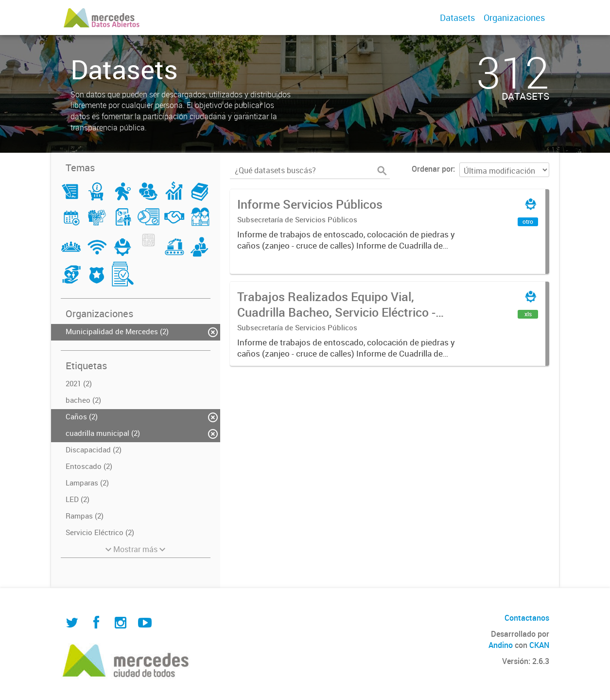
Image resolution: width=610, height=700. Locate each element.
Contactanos (527, 618)
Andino (501, 645)
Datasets (457, 18)
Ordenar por (432, 169)
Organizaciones (514, 18)
